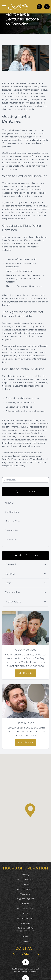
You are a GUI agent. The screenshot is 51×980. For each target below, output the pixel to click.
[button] (4, 7)
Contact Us (11, 540)
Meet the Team (13, 521)
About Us (10, 503)
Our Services (12, 512)
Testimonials (12, 530)
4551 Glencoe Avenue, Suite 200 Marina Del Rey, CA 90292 (26, 970)
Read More (26, 673)
